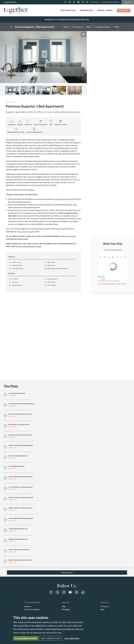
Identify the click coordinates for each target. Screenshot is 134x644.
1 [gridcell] (125, 260)
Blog (64, 606)
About (89, 27)
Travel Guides (105, 10)
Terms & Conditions (32, 609)
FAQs (103, 609)
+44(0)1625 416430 (10, 2)
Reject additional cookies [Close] (51, 638)
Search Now (124, 10)
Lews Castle (11, 102)
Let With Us (95, 2)
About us (28, 606)
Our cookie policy (72, 638)
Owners (128, 2)
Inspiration (87, 10)
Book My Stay (67, 572)
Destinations (69, 10)
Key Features (78, 27)
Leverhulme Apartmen (62, 199)
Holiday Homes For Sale (110, 2)
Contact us (105, 606)
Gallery (66, 27)
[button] (12, 90)
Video (117, 27)
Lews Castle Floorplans (26, 231)
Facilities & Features (103, 27)
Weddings (66, 609)
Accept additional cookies (26, 638)
